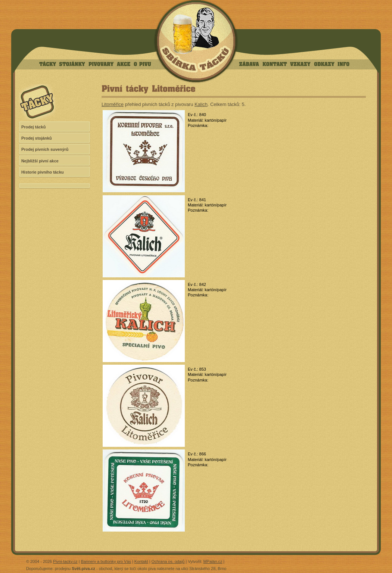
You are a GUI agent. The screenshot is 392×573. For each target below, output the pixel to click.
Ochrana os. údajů (168, 561)
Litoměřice (113, 104)
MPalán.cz (213, 561)
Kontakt (141, 561)
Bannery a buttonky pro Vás (106, 561)
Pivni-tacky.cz (65, 561)
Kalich (201, 104)
